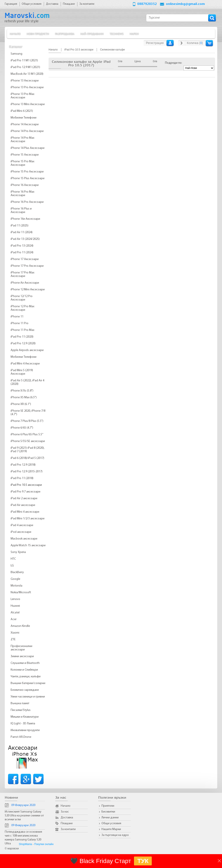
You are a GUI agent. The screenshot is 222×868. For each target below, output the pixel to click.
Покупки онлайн (44, 844)
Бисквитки (108, 812)
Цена (138, 61)
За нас (65, 812)
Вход (170, 43)
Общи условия (111, 823)
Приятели (108, 806)
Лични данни (110, 818)
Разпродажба (65, 34)
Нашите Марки (111, 829)
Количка (209, 43)
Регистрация (155, 43)
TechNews (117, 34)
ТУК (143, 861)
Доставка (67, 818)
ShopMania (25, 844)
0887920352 (147, 4)
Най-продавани (92, 34)
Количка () (195, 43)
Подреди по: (174, 63)
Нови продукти (38, 34)
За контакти (68, 829)
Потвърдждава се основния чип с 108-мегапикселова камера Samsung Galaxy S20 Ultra (23, 838)
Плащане (67, 823)
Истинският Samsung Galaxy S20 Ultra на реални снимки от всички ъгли (24, 816)
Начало (15, 34)
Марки (134, 34)
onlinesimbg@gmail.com (185, 4)
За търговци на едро (115, 835)
